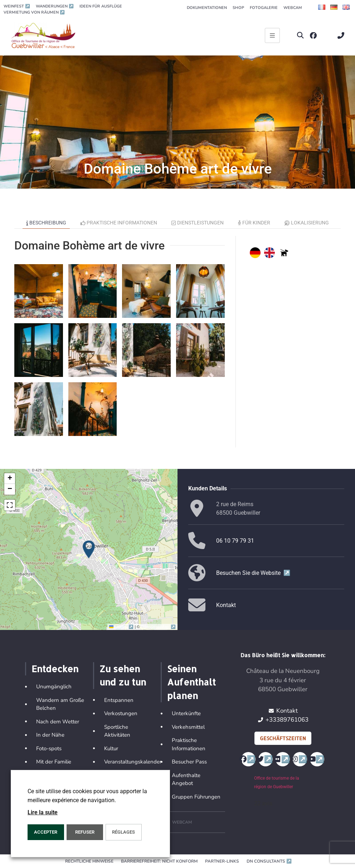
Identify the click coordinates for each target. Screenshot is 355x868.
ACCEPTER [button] (46, 832)
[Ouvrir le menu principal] (272, 35)
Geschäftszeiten (283, 738)
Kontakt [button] (226, 605)
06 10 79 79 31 (235, 541)
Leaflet (122, 627)
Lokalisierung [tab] (307, 223)
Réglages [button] (123, 832)
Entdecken (55, 669)
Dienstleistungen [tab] (198, 223)
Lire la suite (43, 812)
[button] (300, 36)
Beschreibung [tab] (46, 223)
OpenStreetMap (158, 627)
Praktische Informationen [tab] (119, 223)
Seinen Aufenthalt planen (191, 682)
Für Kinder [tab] (254, 223)
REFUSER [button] (85, 832)
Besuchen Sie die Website (253, 573)
